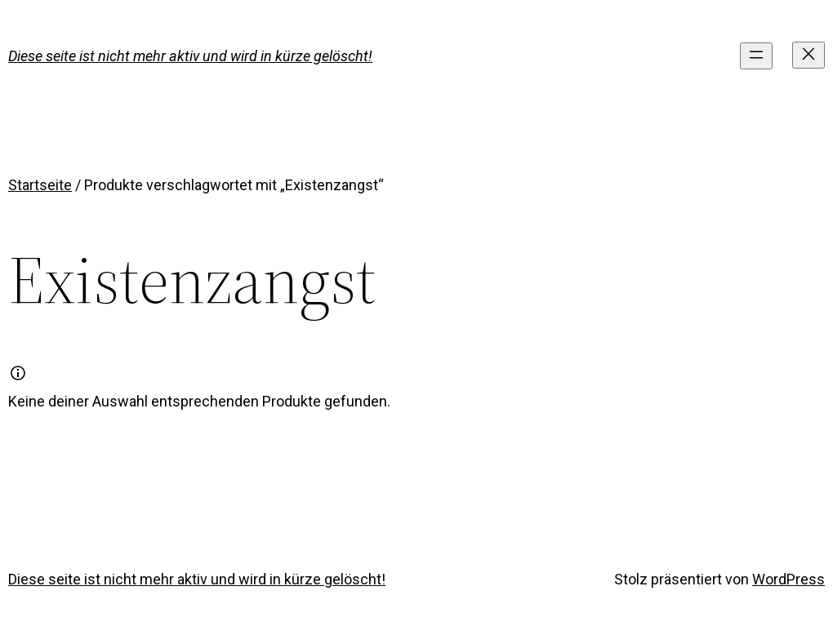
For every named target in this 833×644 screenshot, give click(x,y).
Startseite (40, 185)
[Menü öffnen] (756, 56)
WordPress (788, 579)
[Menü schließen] (808, 55)
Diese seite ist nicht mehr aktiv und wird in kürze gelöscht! (190, 56)
